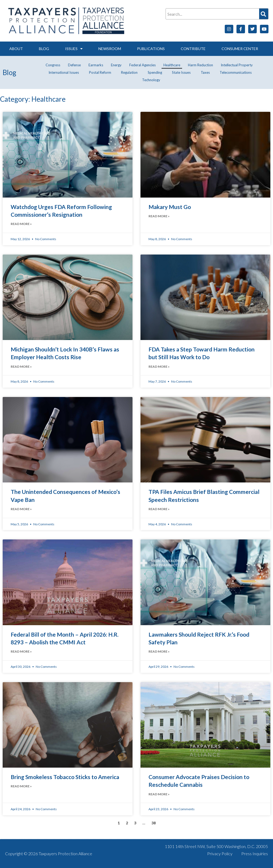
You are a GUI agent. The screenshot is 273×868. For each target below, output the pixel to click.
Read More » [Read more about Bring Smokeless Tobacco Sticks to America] (21, 786)
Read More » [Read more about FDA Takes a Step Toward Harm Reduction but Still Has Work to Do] (159, 367)
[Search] (264, 14)
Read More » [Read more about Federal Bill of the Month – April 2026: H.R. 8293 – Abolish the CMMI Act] (21, 651)
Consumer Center (240, 49)
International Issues (64, 72)
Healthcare (172, 65)
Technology (151, 80)
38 (154, 823)
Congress (53, 65)
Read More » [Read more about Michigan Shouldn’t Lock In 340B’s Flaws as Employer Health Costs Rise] (21, 367)
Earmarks (96, 65)
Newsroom (110, 49)
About (16, 49)
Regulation (129, 72)
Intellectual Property (237, 65)
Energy (116, 65)
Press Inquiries (255, 853)
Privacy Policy (220, 853)
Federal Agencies (142, 65)
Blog (44, 49)
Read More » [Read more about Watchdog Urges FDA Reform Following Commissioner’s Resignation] (21, 224)
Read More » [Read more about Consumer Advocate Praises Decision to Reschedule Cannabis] (159, 794)
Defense (74, 65)
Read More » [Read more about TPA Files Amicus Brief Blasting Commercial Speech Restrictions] (159, 509)
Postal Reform (100, 72)
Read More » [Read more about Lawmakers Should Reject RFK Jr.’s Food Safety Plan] (159, 651)
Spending (155, 72)
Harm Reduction (200, 65)
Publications (151, 49)
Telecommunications (236, 72)
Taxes (205, 72)
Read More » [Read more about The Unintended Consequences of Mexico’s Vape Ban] (21, 509)
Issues (74, 49)
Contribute (193, 49)
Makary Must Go (170, 207)
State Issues (181, 72)
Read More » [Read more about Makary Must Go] (159, 216)
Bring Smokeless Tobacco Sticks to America (65, 777)
